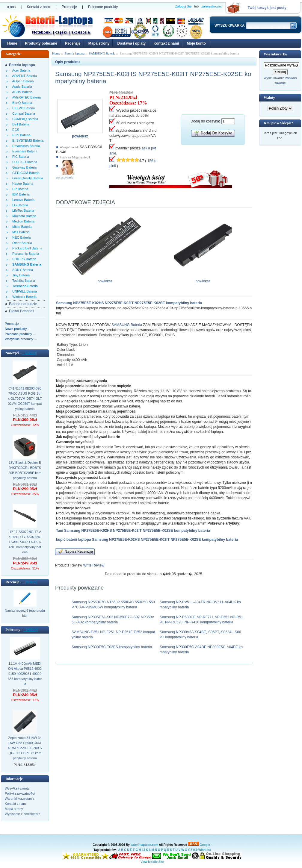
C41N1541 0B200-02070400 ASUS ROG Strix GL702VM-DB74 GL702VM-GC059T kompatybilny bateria (25, 399)
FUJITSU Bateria (24, 162)
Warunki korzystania (20, 799)
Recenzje (73, 43)
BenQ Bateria (21, 103)
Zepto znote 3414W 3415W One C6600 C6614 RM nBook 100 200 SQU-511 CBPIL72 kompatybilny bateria (25, 748)
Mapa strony (99, 43)
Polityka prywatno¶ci (20, 793)
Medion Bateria (22, 221)
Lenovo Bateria (22, 200)
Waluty (269, 98)
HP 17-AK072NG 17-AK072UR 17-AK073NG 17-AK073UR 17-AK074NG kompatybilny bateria (25, 542)
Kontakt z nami (38, 7)
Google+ (206, 845)
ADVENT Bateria (24, 76)
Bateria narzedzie (23, 304)
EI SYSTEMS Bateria (27, 140)
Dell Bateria (20, 124)
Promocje (69, 7)
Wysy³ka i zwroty (17, 788)
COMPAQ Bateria (24, 119)
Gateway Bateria (24, 167)
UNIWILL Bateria (24, 291)
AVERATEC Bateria (26, 97)
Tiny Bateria (20, 275)
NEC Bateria (21, 237)
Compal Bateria (23, 113)
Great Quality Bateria (27, 178)
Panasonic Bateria (25, 254)
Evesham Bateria (24, 151)
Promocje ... (14, 324)
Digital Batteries (22, 311)
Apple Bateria (21, 87)
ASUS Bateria (21, 92)
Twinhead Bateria (24, 286)
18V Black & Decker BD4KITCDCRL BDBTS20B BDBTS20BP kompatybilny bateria (25, 470)
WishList (205, 850)
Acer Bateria (20, 70)
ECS (15, 130)
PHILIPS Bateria (23, 259)
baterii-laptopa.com (144, 845)
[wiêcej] (29, 353)
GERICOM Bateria (25, 173)
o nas (11, 7)
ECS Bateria (21, 135)
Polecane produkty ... (20, 334)
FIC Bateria (20, 157)
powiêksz (105, 279)
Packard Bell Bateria (26, 248)
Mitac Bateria (21, 227)
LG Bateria (19, 205)
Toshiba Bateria (23, 281)
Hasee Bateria (22, 184)
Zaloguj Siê (183, 6)
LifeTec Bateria (22, 210)
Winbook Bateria (24, 297)
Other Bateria (21, 243)
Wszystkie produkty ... (21, 339)
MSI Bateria (20, 232)
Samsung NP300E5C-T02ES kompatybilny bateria (112, 647)
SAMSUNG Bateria (127, 325)
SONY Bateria (22, 270)
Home (12, 43)
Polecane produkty (103, 7)
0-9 (195, 850)
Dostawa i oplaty (131, 43)
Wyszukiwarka (275, 54)
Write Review (93, 565)
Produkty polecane (41, 43)
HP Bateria (19, 189)
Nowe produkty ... (18, 329)
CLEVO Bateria (23, 108)
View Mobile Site (152, 862)
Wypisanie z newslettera (23, 814)
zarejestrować (212, 6)
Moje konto (196, 43)
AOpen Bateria (22, 81)
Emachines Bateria (25, 146)
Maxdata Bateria (23, 216)
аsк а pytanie (65, 177)
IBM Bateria (20, 194)
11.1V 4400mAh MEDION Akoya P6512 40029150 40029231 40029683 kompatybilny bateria (25, 674)
